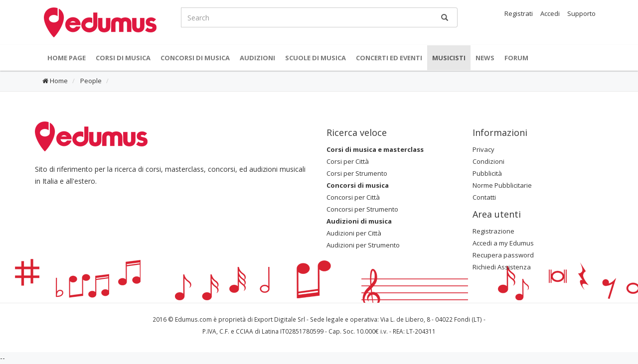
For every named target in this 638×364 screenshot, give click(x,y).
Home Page (67, 58)
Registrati (519, 13)
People (90, 81)
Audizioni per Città (354, 233)
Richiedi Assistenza (502, 267)
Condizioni (488, 161)
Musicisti (449, 58)
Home (55, 81)
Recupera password (503, 255)
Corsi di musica (123, 58)
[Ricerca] (445, 17)
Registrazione (493, 231)
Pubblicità (487, 173)
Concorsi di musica (195, 58)
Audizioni (257, 58)
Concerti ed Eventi (389, 58)
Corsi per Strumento (357, 173)
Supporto (581, 13)
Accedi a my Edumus (503, 243)
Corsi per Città (348, 161)
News (485, 58)
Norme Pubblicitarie (502, 185)
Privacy (483, 149)
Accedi (550, 13)
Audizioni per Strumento (363, 245)
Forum (516, 58)
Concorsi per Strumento (362, 209)
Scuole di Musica (316, 58)
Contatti (484, 197)
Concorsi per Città (353, 197)
